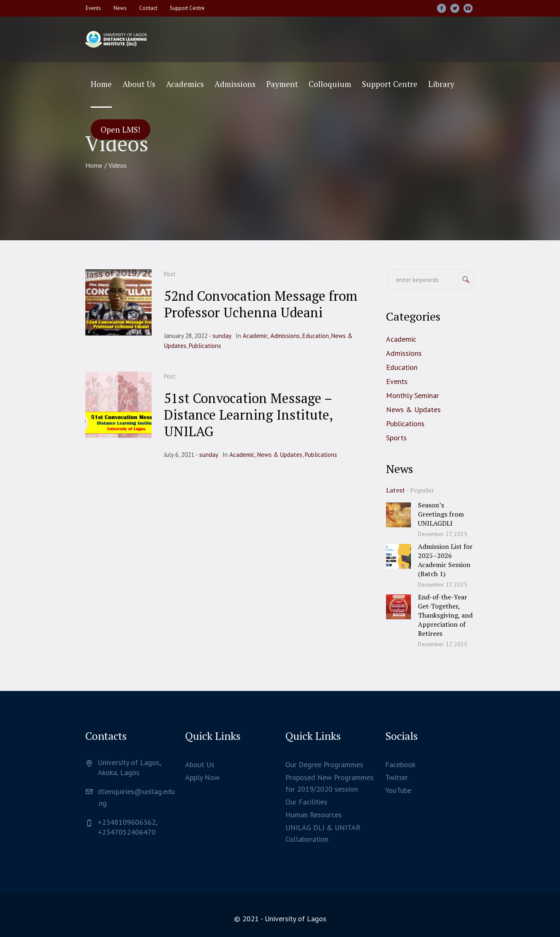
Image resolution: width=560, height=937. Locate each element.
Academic (255, 336)
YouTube (398, 790)
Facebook (400, 764)
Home (94, 165)
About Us (200, 764)
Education (316, 336)
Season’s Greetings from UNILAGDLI (441, 514)
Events (397, 381)
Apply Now (202, 777)
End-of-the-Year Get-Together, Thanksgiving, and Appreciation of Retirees (445, 615)
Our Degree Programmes (324, 764)
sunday (222, 336)
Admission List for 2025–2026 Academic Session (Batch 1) (445, 560)
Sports (396, 438)
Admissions (285, 336)
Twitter (397, 777)
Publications (205, 346)
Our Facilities (306, 802)
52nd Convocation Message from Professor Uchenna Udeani (261, 304)
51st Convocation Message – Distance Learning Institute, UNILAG (248, 415)
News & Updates (280, 455)
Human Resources (314, 815)
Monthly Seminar (413, 395)
